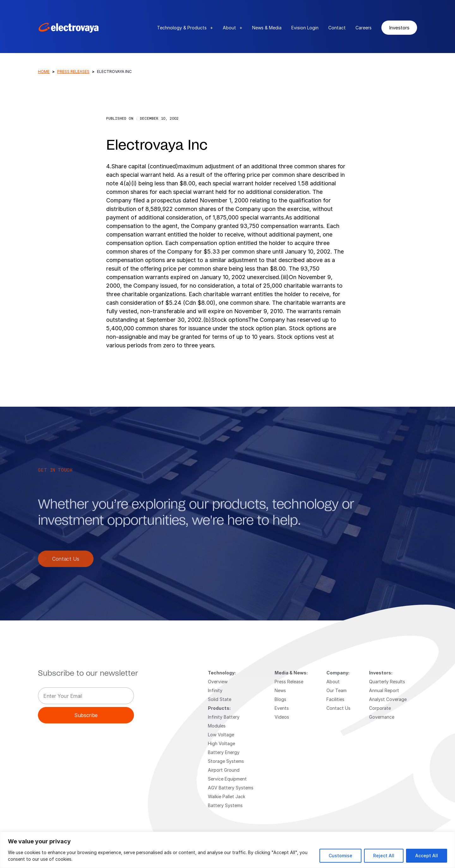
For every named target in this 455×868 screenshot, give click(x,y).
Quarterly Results (387, 682)
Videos (282, 717)
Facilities (335, 699)
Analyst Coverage (388, 699)
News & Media (267, 28)
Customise (340, 856)
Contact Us (66, 566)
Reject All (384, 856)
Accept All (427, 856)
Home (44, 72)
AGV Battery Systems (231, 788)
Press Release (289, 682)
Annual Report (384, 690)
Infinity (215, 690)
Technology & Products (185, 28)
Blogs (280, 699)
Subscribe (86, 715)
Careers (364, 28)
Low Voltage (221, 735)
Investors (399, 27)
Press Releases (73, 72)
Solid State (220, 699)
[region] (227, 850)
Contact (337, 28)
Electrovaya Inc (157, 146)
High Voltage (221, 743)
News (280, 690)
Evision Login (305, 28)
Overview (218, 682)
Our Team (337, 690)
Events (282, 708)
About (233, 28)
